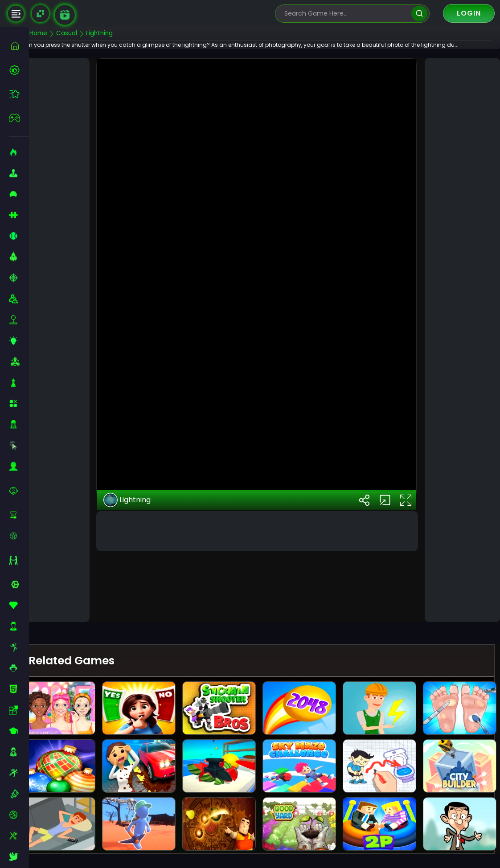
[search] (419, 14)
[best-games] (19, 70)
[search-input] (346, 14)
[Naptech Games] (40, 14)
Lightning (141, 574)
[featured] (19, 94)
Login (469, 13)
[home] (19, 46)
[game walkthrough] (65, 15)
